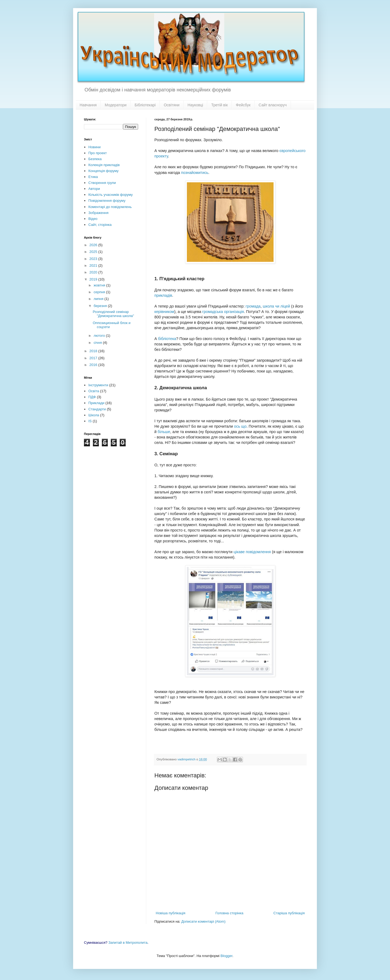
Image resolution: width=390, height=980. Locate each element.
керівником (164, 312)
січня (98, 343)
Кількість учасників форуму (110, 195)
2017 (94, 358)
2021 (94, 265)
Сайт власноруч (273, 105)
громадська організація (223, 312)
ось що (240, 426)
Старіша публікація (289, 913)
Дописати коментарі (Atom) (204, 921)
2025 (94, 252)
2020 (94, 272)
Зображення (98, 213)
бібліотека (167, 339)
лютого (100, 336)
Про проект (97, 153)
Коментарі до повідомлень (110, 207)
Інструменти (98, 385)
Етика (93, 177)
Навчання (88, 105)
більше (164, 432)
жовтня (100, 285)
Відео (93, 219)
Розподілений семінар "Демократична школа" (113, 314)
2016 (94, 365)
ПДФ (92, 397)
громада (253, 306)
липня (99, 299)
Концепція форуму (103, 171)
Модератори (116, 105)
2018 (94, 351)
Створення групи (102, 183)
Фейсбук (243, 105)
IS (90, 421)
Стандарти (97, 409)
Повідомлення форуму (107, 201)
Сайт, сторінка (100, 225)
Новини (94, 147)
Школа (94, 415)
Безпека (95, 159)
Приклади (96, 403)
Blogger (226, 956)
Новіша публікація (170, 913)
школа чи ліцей (276, 306)
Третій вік (220, 105)
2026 (94, 245)
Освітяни (172, 105)
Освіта (94, 391)
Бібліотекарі (145, 105)
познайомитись (195, 173)
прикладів (163, 295)
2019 (94, 279)
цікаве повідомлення (252, 552)
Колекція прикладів (104, 165)
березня (101, 306)
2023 (94, 259)
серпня (100, 292)
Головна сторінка (229, 913)
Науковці (195, 105)
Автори (94, 189)
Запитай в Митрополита (128, 943)
